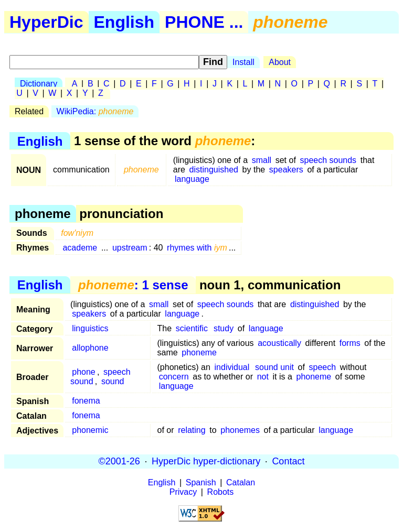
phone (84, 372)
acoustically (279, 343)
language (192, 179)
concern (174, 377)
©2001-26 (119, 461)
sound (113, 381)
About (280, 62)
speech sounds (328, 160)
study (224, 328)
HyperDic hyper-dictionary (206, 461)
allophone (90, 348)
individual (232, 367)
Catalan (241, 482)
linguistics (90, 328)
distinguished (214, 170)
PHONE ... (204, 22)
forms (350, 343)
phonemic (90, 430)
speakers (286, 170)
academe (80, 248)
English (124, 22)
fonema (86, 401)
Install (243, 62)
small (262, 160)
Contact (288, 461)
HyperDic (46, 22)
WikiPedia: (95, 111)
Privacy (183, 492)
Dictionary (39, 84)
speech (323, 367)
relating (192, 430)
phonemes (240, 430)
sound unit (274, 367)
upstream (130, 248)
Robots (221, 492)
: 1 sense (133, 285)
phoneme (199, 352)
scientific (192, 328)
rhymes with (197, 248)
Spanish (201, 482)
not (263, 377)
